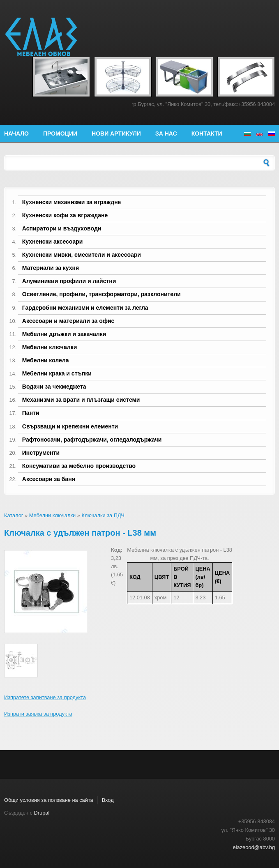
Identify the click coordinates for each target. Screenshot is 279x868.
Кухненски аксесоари (53, 242)
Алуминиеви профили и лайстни (69, 281)
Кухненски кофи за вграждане (65, 215)
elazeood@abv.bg (254, 847)
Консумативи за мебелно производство (79, 466)
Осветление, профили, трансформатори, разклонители (101, 294)
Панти (31, 413)
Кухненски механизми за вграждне (72, 202)
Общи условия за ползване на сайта (49, 800)
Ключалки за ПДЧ (103, 515)
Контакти (207, 134)
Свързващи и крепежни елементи (70, 426)
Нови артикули (116, 134)
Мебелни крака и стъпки (57, 373)
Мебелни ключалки (50, 347)
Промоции (60, 134)
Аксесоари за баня (49, 479)
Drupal (42, 813)
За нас (166, 134)
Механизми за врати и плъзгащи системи (81, 400)
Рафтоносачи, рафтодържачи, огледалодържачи (92, 440)
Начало (16, 134)
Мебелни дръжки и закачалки (64, 334)
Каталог (14, 515)
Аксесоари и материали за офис (68, 321)
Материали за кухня (51, 268)
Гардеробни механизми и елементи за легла (85, 308)
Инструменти (41, 453)
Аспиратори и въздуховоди (62, 228)
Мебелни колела (46, 360)
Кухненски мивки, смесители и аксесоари (82, 255)
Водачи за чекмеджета (54, 387)
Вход (108, 800)
